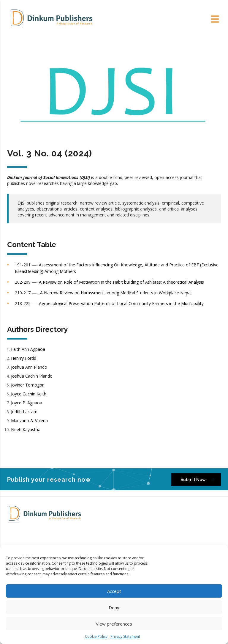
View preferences (114, 624)
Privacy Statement (125, 636)
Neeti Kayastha (26, 429)
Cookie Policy (96, 636)
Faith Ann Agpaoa (28, 349)
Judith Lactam (25, 412)
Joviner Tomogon (28, 385)
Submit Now (198, 479)
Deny (114, 607)
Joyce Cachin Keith (29, 394)
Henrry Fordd (24, 358)
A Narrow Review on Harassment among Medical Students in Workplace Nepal (116, 293)
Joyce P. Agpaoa (27, 403)
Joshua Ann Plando (29, 367)
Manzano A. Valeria (30, 421)
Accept (114, 591)
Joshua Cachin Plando (32, 376)
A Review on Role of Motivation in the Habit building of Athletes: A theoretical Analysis (121, 282)
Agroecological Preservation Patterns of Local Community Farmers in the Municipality (121, 303)
